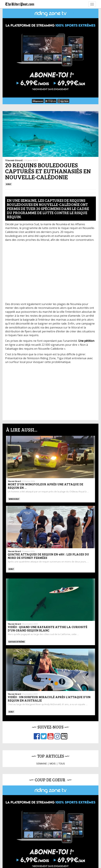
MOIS (53, 763)
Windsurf (14, 499)
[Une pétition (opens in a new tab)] (86, 341)
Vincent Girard (14, 160)
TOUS (62, 763)
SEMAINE (42, 763)
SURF (9, 184)
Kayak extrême (17, 642)
